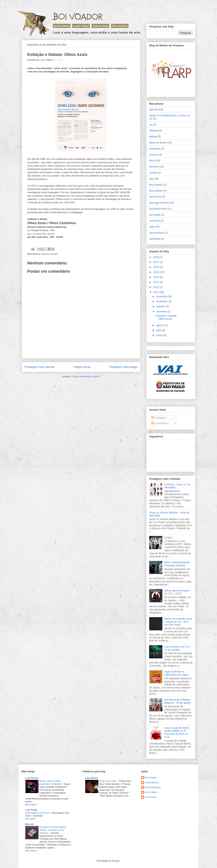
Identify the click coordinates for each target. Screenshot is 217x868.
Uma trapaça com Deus (37, 813)
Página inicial (82, 367)
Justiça (153, 173)
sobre (152, 227)
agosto (160, 325)
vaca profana (157, 233)
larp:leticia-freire (158, 209)
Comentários (160, 423)
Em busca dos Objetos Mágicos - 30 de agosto (178, 701)
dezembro (162, 296)
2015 (156, 272)
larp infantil (155, 185)
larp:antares (156, 191)
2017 (156, 262)
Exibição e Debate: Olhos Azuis (166, 317)
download (155, 149)
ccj (151, 125)
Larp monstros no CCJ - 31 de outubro (178, 648)
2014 (156, 277)
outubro (161, 306)
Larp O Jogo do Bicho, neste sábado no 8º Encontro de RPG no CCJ (177, 732)
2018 (156, 257)
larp (151, 179)
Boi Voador (78, 16)
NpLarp (30, 824)
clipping (153, 130)
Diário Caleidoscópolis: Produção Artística (177, 564)
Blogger (116, 861)
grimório (154, 167)
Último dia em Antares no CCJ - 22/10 (177, 592)
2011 (156, 292)
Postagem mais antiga (123, 367)
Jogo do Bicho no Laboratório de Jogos (176, 673)
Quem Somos (62, 26)
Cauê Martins (152, 783)
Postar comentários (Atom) (86, 376)
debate (54, 254)
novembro (162, 301)
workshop (155, 239)
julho (159, 330)
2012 (156, 287)
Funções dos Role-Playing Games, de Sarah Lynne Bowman (53, 830)
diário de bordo (158, 143)
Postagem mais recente (40, 367)
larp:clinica (155, 197)
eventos (154, 155)
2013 (156, 282)
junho (160, 335)
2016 (156, 267)
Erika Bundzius (153, 787)
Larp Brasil (91, 778)
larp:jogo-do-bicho (159, 203)
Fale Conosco (120, 26)
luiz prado (155, 215)
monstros (155, 221)
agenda (45, 254)
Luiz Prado (31, 810)
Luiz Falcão (32, 778)
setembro (162, 312)
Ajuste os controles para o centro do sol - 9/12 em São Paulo (178, 622)
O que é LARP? (81, 26)
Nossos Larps (100, 26)
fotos (152, 161)
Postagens (159, 418)
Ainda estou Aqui (108, 781)
